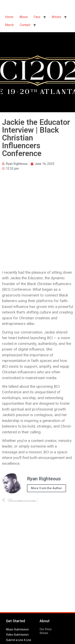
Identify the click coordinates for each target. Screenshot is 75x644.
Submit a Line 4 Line (19, 640)
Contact (25, 25)
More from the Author (46, 488)
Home (9, 17)
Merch (9, 25)
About (23, 17)
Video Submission (17, 635)
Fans (37, 17)
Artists (56, 17)
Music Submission (17, 629)
